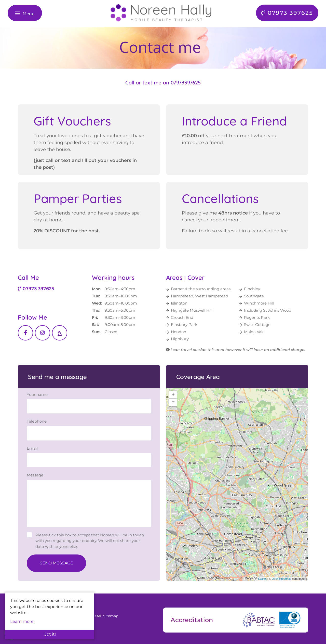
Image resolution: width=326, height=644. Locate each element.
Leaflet (262, 579)
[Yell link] (60, 333)
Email (32, 448)
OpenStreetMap (282, 579)
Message (35, 475)
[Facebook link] (25, 333)
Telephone (37, 421)
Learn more (22, 621)
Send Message (56, 563)
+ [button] (173, 395)
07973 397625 (36, 289)
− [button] (173, 402)
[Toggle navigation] (25, 13)
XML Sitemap (106, 616)
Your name (37, 394)
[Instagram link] (43, 333)
